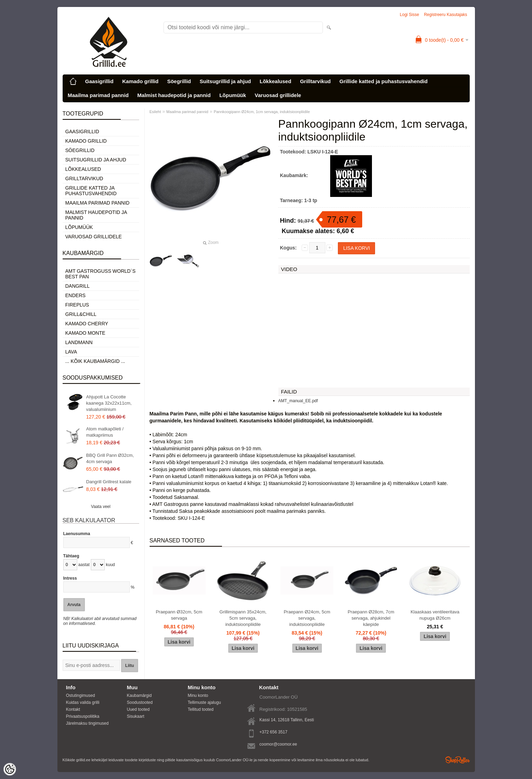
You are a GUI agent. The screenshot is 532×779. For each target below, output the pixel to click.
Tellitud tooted (201, 709)
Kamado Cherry (87, 324)
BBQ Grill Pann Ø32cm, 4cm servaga (110, 458)
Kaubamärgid (139, 695)
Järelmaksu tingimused (88, 723)
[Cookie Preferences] (10, 769)
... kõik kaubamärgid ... (95, 361)
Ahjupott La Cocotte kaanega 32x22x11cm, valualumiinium (109, 403)
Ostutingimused (81, 695)
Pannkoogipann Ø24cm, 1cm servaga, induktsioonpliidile (262, 112)
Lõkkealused (275, 81)
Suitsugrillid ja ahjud (225, 81)
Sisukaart (136, 716)
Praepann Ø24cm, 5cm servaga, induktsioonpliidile (307, 618)
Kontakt (73, 709)
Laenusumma (77, 534)
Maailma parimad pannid (98, 95)
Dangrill (78, 286)
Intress (70, 578)
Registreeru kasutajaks (445, 15)
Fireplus (77, 305)
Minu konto (198, 695)
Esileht (155, 112)
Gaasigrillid (100, 81)
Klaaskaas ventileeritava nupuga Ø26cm (435, 615)
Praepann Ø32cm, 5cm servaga (179, 615)
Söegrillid (179, 81)
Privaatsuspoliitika (83, 716)
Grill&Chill (81, 314)
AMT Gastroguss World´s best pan (101, 274)
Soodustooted (140, 702)
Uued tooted (138, 709)
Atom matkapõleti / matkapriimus (105, 432)
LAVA (71, 352)
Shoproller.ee (458, 760)
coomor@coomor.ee (278, 744)
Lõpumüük (233, 95)
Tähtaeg (71, 556)
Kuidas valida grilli (83, 702)
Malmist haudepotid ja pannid (174, 95)
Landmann (79, 342)
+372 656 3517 (273, 732)
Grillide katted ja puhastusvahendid (383, 81)
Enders (76, 295)
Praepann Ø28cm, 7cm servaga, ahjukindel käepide (371, 618)
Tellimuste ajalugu (204, 702)
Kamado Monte (85, 333)
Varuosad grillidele (278, 95)
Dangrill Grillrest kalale (109, 482)
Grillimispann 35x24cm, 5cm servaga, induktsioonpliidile (243, 618)
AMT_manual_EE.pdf (298, 401)
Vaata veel (101, 507)
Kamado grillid (140, 81)
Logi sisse (409, 15)
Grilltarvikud (315, 81)
